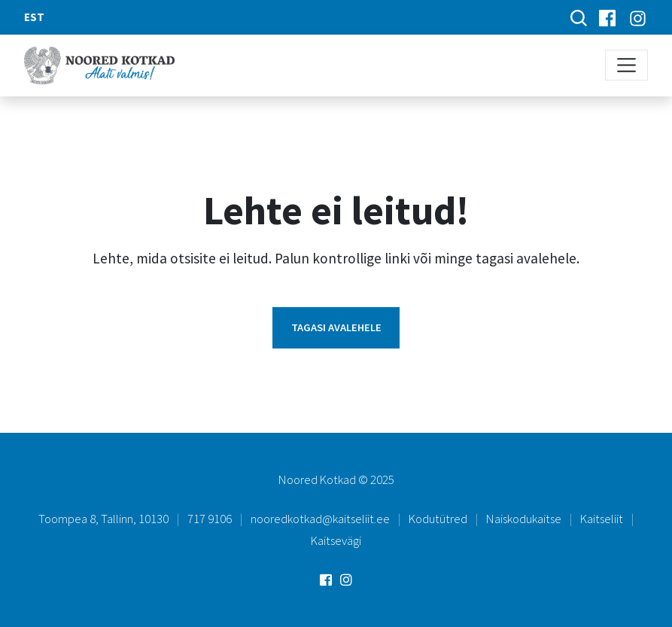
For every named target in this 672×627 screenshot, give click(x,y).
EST (34, 17)
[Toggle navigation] (626, 65)
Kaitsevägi (336, 540)
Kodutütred (438, 519)
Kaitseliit (602, 519)
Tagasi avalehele (336, 327)
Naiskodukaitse (524, 519)
